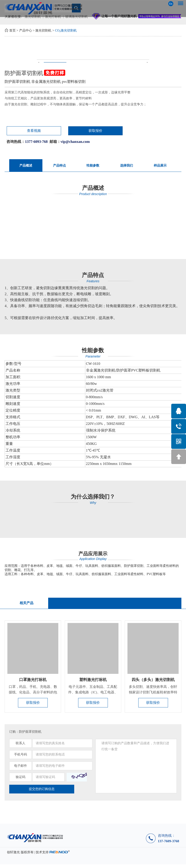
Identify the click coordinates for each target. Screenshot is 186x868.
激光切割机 (43, 30)
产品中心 (26, 30)
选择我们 (127, 166)
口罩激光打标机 (33, 682)
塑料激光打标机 (93, 682)
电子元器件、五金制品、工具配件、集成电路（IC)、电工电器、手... (93, 695)
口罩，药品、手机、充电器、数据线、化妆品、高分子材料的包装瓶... (33, 695)
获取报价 (59, 131)
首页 (12, 30)
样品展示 (160, 166)
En (171, 4)
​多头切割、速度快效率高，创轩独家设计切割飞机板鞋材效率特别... (153, 695)
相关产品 (26, 605)
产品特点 (59, 166)
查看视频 (21, 131)
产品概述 (26, 166)
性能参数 (93, 166)
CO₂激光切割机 (66, 30)
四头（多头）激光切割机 (153, 682)
